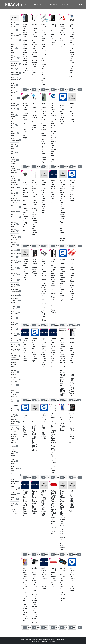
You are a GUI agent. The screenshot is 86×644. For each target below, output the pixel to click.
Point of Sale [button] (15, 323)
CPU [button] (15, 69)
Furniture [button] (15, 109)
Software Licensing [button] (15, 410)
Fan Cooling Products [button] (15, 98)
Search (55, 4)
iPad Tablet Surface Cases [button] (15, 160)
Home (36, 4)
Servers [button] (15, 385)
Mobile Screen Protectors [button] (15, 237)
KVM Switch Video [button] (15, 193)
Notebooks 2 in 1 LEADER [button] (15, 301)
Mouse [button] (15, 257)
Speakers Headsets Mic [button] (15, 422)
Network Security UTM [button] (15, 268)
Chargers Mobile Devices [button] (15, 58)
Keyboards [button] (15, 188)
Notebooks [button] (15, 295)
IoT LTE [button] (15, 153)
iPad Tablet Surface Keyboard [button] (15, 170)
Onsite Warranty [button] (15, 307)
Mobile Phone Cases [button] (15, 224)
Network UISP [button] (15, 280)
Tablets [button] (15, 446)
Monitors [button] (15, 250)
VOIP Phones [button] (15, 499)
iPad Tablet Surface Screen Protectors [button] (15, 180)
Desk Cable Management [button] (15, 79)
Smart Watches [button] (15, 401)
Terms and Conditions (48, 642)
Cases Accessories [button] (15, 40)
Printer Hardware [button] (15, 345)
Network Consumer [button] (15, 261)
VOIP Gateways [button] (15, 488)
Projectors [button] (15, 350)
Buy (80, 90)
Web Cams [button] (15, 504)
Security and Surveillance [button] (15, 380)
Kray (64, 640)
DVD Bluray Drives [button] (15, 85)
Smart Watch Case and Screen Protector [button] (15, 392)
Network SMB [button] (15, 274)
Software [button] (15, 405)
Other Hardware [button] (15, 313)
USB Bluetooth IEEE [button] (15, 469)
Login (80, 4)
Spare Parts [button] (15, 415)
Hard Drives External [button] (15, 133)
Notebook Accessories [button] (15, 291)
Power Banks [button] (15, 329)
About (41, 4)
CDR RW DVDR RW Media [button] (15, 48)
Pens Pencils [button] (15, 318)
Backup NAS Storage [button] (15, 24)
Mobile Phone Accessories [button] (15, 217)
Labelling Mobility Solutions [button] (15, 200)
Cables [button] (15, 30)
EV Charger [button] (15, 92)
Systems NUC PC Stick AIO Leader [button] (15, 439)
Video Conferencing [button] (15, 475)
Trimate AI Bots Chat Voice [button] (15, 453)
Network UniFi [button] (15, 285)
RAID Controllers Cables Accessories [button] (15, 356)
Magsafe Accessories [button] (15, 207)
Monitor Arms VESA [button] (15, 245)
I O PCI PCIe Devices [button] (15, 146)
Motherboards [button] (15, 254)
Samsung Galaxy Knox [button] (14, 365)
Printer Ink (62, 4)
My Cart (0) (48, 4)
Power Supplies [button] (15, 334)
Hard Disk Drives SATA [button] (15, 115)
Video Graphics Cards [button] (15, 481)
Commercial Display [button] (15, 64)
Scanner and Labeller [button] (15, 372)
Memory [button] (15, 211)
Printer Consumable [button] (15, 340)
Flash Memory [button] (15, 104)
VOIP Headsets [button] (15, 493)
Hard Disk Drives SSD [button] (15, 125)
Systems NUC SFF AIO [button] (15, 429)
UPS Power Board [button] (15, 461)
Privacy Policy (35, 642)
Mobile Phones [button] (15, 231)
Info (25, 90)
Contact (69, 4)
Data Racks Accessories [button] (15, 73)
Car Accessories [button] (15, 34)
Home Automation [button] (15, 140)
